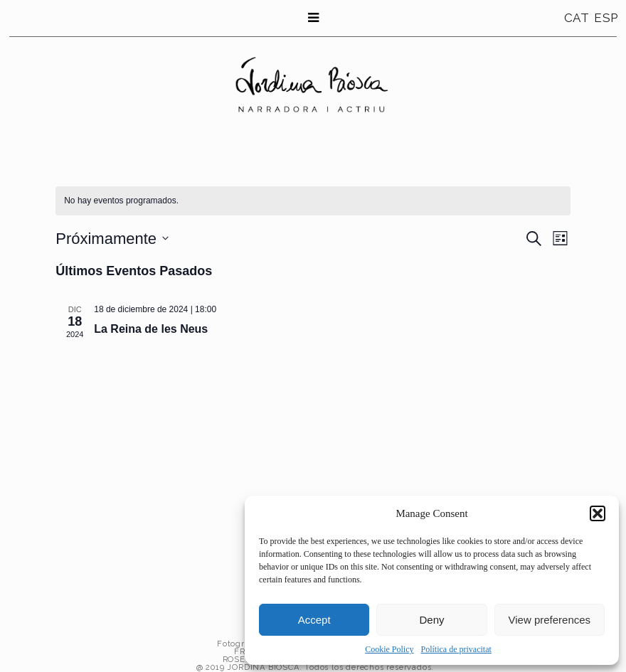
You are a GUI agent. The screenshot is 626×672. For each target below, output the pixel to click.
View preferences (550, 620)
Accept (314, 620)
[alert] (121, 201)
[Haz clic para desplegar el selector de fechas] (112, 239)
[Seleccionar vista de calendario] (560, 239)
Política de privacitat (456, 649)
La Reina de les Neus (151, 329)
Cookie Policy (389, 649)
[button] (598, 513)
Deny (431, 620)
